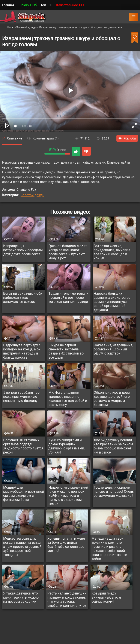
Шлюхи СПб (27, 5)
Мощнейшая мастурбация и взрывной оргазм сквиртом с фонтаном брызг (24, 494)
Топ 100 (46, 5)
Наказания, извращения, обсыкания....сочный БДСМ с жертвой (113, 349)
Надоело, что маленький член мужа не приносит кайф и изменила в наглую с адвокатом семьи (68, 496)
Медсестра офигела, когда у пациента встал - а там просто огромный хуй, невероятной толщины (23, 547)
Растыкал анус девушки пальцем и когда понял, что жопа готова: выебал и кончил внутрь (67, 599)
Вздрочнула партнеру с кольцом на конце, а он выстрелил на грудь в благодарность (22, 351)
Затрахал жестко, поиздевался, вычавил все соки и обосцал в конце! (112, 252)
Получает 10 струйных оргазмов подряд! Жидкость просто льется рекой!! (23, 446)
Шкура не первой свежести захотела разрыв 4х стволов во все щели (66, 351)
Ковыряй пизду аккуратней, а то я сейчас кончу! (106, 597)
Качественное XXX (70, 5)
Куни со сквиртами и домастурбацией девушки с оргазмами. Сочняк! (67, 446)
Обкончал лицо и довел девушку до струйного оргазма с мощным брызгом (113, 399)
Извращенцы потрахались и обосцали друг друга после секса (23, 250)
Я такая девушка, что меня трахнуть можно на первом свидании (21, 597)
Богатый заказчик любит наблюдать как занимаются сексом (24, 298)
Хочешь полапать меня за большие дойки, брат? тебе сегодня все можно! (66, 545)
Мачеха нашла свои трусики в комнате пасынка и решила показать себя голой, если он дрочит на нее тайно (109, 549)
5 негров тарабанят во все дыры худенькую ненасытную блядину (21, 397)
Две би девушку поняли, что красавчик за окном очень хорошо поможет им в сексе (113, 446)
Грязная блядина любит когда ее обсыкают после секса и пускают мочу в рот (68, 252)
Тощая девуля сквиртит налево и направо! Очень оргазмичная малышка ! (114, 492)
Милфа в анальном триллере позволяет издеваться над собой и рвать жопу (68, 399)
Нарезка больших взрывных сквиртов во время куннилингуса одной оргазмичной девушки (112, 302)
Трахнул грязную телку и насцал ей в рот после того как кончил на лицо (68, 298)
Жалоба (127, 138)
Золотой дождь (32, 195)
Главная (8, 5)
